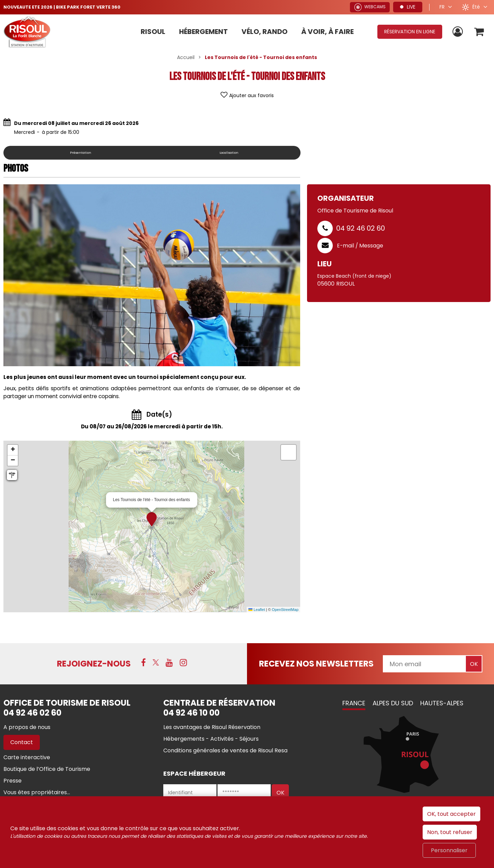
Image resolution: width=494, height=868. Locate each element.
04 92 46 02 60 (361, 228)
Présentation (80, 153)
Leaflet (257, 610)
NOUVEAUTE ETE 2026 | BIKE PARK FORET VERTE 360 (67, 7)
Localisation (229, 153)
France (354, 703)
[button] (478, 32)
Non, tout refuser (450, 832)
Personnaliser (449, 850)
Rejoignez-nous (94, 664)
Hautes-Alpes (442, 703)
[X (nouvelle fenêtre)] (156, 663)
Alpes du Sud (393, 703)
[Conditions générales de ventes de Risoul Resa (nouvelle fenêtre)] (225, 750)
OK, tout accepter (451, 814)
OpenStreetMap (285, 610)
